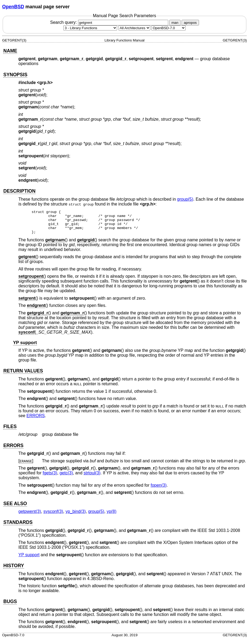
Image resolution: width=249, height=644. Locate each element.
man (175, 23)
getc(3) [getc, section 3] (66, 478)
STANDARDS (18, 527)
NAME (10, 51)
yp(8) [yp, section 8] (112, 516)
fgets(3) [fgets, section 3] (50, 478)
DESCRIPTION (19, 191)
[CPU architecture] (134, 28)
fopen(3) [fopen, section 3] (159, 490)
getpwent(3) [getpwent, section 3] (30, 516)
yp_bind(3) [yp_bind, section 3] (76, 516)
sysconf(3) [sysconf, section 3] (53, 516)
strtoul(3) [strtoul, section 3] (92, 478)
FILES (10, 431)
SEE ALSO (15, 508)
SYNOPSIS (15, 75)
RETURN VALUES (23, 376)
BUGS (10, 606)
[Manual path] (168, 28)
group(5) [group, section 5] (185, 199)
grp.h (45, 83)
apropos (190, 23)
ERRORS (36, 420)
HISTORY (14, 570)
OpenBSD (13, 7)
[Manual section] (90, 28)
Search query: (110, 22)
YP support (25, 347)
